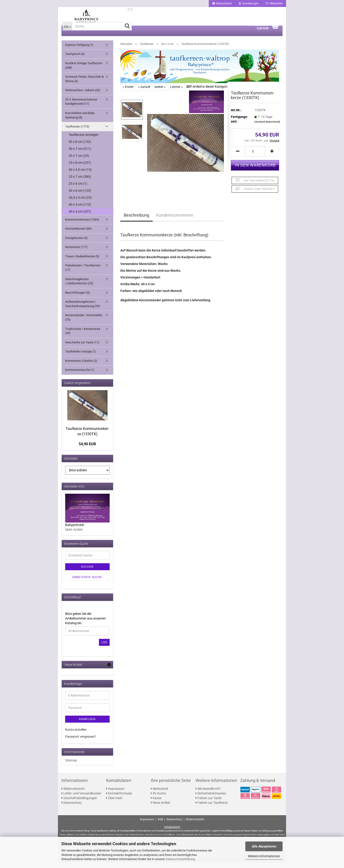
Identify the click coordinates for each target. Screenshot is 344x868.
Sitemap (71, 765)
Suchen (87, 572)
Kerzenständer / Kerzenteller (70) (84, 323)
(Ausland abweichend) (267, 127)
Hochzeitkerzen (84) (78, 234)
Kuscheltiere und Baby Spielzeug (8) (80, 120)
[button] (222, 3)
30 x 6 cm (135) (80, 196)
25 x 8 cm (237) (80, 168)
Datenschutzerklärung (180, 859)
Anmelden (87, 724)
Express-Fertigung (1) (79, 50)
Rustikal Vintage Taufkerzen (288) (84, 70)
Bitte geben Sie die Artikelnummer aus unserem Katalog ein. (85, 623)
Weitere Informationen (264, 856)
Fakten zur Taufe (209, 803)
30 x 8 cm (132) (80, 147)
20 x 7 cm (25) (79, 161)
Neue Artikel (160, 808)
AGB (160, 824)
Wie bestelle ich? (208, 794)
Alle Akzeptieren (264, 846)
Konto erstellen (76, 735)
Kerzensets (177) (76, 252)
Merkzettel (274, 3)
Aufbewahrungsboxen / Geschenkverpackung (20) (83, 309)
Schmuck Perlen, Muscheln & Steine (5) (84, 84)
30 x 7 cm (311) (80, 154)
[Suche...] (67, 31)
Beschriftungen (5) (78, 298)
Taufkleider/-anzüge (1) (81, 357)
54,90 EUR (87, 449)
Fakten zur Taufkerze (212, 808)
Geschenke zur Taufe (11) (82, 347)
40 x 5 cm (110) (80, 210)
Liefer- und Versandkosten (81, 798)
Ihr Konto (159, 798)
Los (104, 647)
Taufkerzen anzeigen (84, 140)
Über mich (114, 803)
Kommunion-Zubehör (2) (81, 366)
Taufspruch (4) (75, 59)
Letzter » (176, 92)
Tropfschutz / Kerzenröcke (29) (83, 336)
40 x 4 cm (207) (80, 217)
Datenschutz (72, 808)
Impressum (115, 794)
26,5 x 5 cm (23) (80, 203)
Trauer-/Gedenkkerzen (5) (82, 261)
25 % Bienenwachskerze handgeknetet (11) (81, 107)
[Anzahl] (255, 156)
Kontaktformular (119, 798)
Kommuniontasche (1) (80, 375)
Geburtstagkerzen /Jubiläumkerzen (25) (79, 286)
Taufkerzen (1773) (77, 132)
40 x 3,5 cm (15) (80, 175)
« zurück (144, 92)
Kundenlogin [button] (249, 3)
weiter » (160, 92)
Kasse (156, 803)
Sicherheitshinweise (211, 798)
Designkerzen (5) (76, 243)
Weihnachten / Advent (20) (83, 95)
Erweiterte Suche (87, 582)
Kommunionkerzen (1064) (82, 225)
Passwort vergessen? (81, 742)
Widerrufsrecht (73, 794)
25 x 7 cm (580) (80, 182)
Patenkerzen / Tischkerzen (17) (83, 273)
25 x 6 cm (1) (78, 189)
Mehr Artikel (74, 535)
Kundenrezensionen (175, 220)
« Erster (128, 92)
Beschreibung (137, 220)
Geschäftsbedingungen (79, 803)
